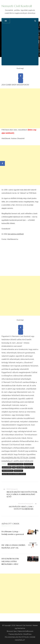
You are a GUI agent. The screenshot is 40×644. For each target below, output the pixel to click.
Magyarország (8, 471)
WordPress (27, 634)
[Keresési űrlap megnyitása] (35, 21)
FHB (14, 467)
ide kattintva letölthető (16, 234)
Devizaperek (7, 467)
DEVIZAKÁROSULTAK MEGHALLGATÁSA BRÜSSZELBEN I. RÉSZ (10, 561)
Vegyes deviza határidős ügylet (14, 474)
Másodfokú (18, 471)
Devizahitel (28, 464)
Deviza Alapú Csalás (15, 464)
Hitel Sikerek (29, 467)
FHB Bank (20, 467)
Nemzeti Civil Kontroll (17, 6)
